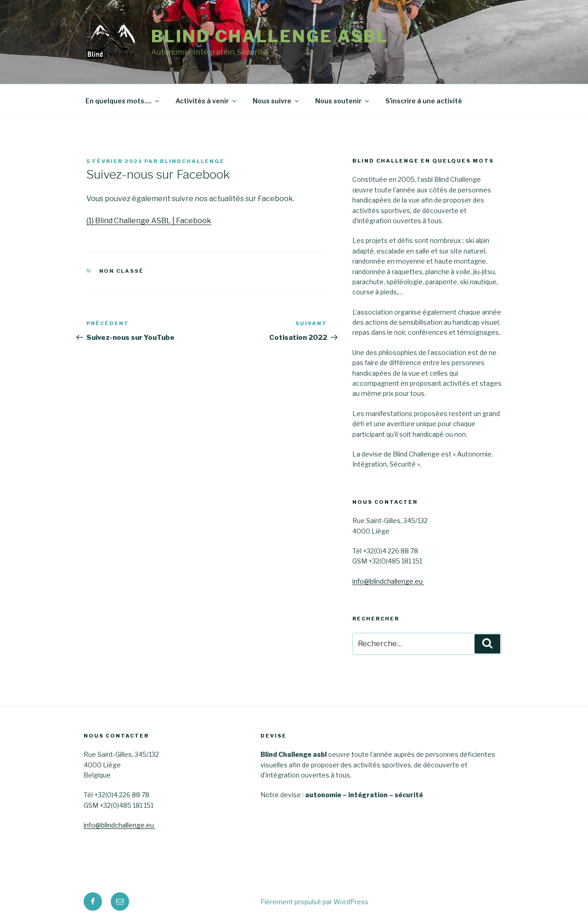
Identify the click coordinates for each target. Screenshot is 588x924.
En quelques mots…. (123, 101)
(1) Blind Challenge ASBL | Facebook (149, 221)
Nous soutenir (343, 101)
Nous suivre (276, 101)
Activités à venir (206, 101)
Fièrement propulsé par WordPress (314, 902)
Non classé (122, 271)
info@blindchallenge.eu (388, 581)
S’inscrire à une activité (424, 101)
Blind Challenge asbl (270, 36)
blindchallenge (192, 161)
